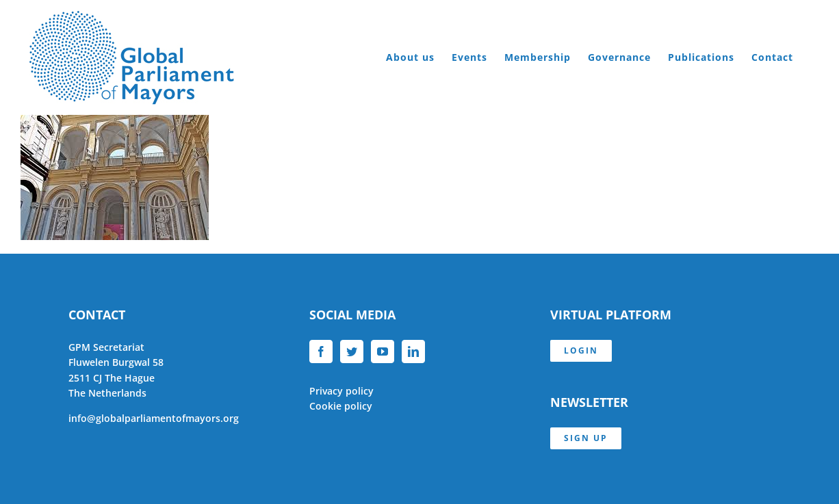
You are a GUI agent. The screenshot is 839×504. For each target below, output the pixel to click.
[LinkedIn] (413, 352)
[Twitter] (352, 352)
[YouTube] (383, 352)
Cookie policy (341, 406)
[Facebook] (321, 352)
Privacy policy (341, 391)
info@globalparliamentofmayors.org (154, 418)
